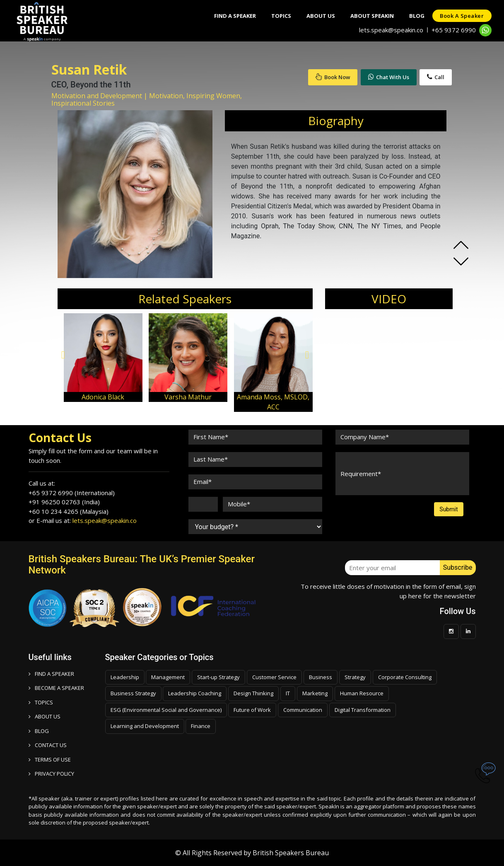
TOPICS (41, 702)
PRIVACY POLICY (51, 774)
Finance (201, 726)
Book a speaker (461, 16)
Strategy (355, 677)
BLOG (39, 731)
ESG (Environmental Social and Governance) (166, 710)
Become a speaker (56, 688)
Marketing (315, 693)
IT (288, 693)
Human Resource (362, 693)
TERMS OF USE (50, 760)
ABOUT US (45, 716)
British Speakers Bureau (291, 853)
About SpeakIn (369, 16)
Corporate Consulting (405, 677)
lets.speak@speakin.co (391, 30)
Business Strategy (133, 693)
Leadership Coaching (195, 693)
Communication (303, 710)
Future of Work (252, 710)
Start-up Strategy (218, 677)
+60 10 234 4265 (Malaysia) (69, 511)
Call (436, 77)
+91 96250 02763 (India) (64, 502)
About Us (317, 16)
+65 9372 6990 (454, 30)
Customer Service (274, 677)
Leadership (125, 677)
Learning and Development (145, 726)
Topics (276, 16)
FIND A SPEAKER (51, 674)
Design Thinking (253, 693)
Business (321, 677)
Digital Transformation (363, 710)
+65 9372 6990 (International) (72, 493)
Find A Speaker (228, 16)
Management (168, 677)
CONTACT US (48, 745)
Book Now (333, 77)
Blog (415, 16)
